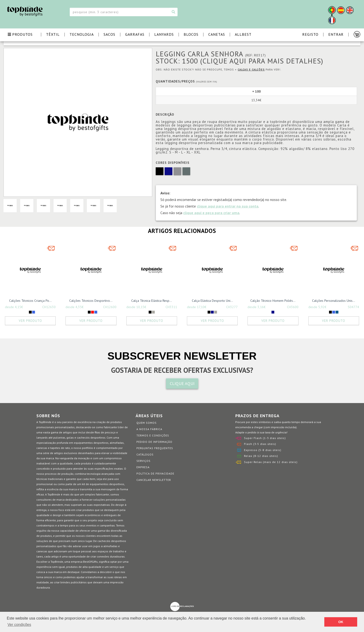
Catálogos (145, 454)
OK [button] (341, 622)
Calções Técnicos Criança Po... (30, 301)
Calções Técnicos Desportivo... (91, 301)
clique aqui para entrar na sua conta (228, 206)
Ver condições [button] (19, 625)
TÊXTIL (53, 34)
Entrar (336, 34)
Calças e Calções (251, 69)
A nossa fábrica (149, 429)
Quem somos (147, 423)
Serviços (143, 461)
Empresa (143, 467)
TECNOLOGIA (82, 34)
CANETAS (217, 34)
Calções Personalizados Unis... (334, 301)
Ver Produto (30, 321)
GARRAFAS (135, 34)
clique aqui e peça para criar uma (211, 213)
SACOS (109, 34)
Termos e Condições (153, 435)
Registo (310, 34)
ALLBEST (243, 34)
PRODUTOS (20, 34)
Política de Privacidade (155, 473)
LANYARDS (164, 34)
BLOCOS (191, 34)
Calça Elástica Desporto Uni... (212, 301)
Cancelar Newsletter (154, 480)
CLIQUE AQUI (182, 383)
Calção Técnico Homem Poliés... (273, 301)
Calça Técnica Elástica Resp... (152, 301)
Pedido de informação (154, 442)
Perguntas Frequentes (155, 448)
